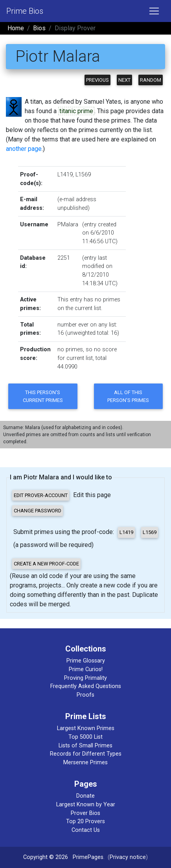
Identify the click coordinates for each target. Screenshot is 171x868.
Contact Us (86, 830)
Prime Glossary (86, 661)
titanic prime (76, 111)
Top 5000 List (85, 737)
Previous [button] (97, 80)
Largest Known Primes (86, 728)
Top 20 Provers (85, 821)
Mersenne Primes (85, 762)
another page (24, 149)
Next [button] (124, 80)
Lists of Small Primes (85, 746)
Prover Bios (85, 813)
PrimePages (88, 857)
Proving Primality (85, 678)
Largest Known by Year (86, 805)
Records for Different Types (86, 754)
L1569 (83, 175)
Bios (39, 28)
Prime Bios (25, 11)
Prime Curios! (86, 669)
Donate (85, 796)
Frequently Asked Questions (86, 686)
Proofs (85, 695)
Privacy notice (128, 857)
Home (16, 28)
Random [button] (151, 80)
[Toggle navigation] (154, 11)
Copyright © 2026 (46, 857)
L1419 (65, 175)
